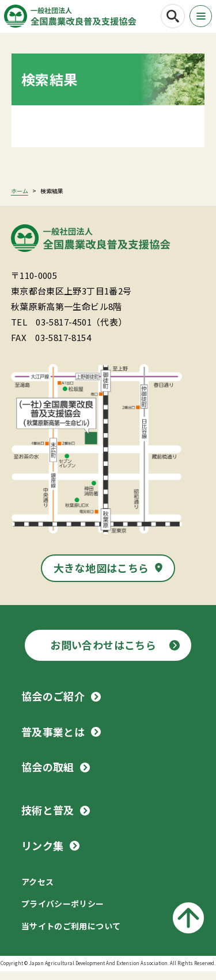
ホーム (20, 199)
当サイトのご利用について (71, 935)
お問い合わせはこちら (103, 653)
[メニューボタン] (199, 17)
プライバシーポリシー (63, 912)
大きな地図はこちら (101, 576)
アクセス (38, 890)
